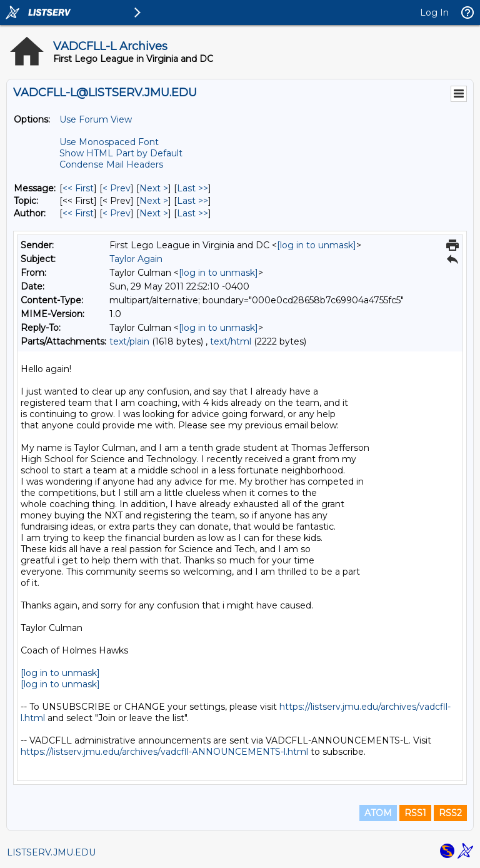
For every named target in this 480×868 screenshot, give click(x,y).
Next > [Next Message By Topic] (154, 201)
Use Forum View (96, 119)
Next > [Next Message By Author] (154, 213)
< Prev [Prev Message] (117, 188)
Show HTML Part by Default (121, 153)
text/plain (129, 341)
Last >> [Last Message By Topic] (192, 201)
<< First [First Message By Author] (78, 213)
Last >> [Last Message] (192, 188)
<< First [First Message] (78, 188)
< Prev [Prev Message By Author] (117, 213)
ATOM (378, 813)
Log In (434, 13)
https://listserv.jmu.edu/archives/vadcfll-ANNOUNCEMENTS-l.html (164, 752)
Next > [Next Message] (154, 188)
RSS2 (450, 813)
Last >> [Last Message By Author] (192, 213)
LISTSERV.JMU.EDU (51, 852)
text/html (231, 341)
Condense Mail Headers (111, 164)
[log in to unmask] (317, 245)
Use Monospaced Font (109, 142)
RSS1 (415, 813)
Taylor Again (136, 259)
